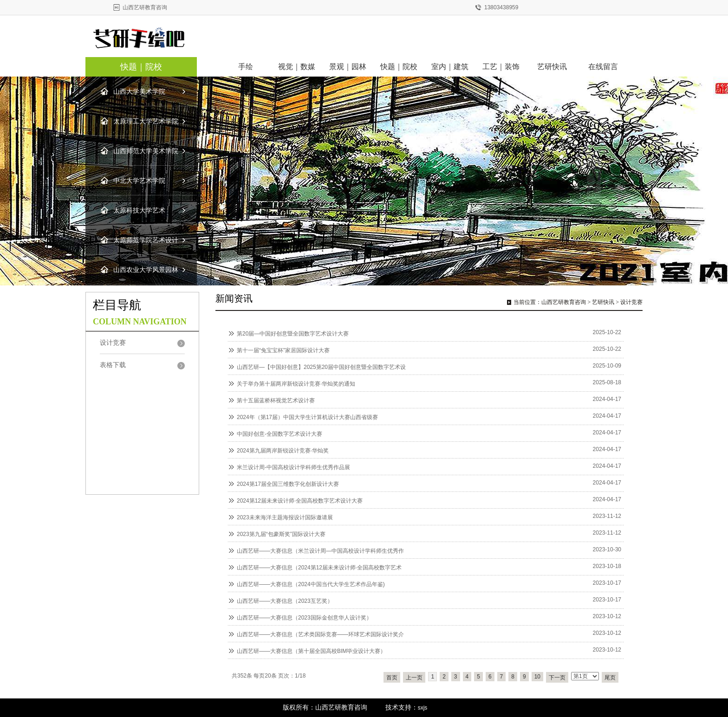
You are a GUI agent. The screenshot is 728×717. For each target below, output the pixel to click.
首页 (392, 678)
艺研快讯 (552, 67)
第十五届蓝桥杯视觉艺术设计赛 (276, 400)
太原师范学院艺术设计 (146, 240)
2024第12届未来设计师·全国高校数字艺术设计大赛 (300, 501)
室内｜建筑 (450, 67)
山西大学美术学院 (139, 92)
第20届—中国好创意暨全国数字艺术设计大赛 (293, 334)
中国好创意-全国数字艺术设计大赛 (279, 434)
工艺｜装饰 (501, 67)
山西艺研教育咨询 (564, 302)
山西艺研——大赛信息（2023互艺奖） (285, 601)
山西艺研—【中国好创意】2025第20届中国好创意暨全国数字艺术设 (321, 367)
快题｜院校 (141, 67)
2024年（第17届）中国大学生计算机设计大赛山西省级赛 (307, 417)
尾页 (610, 678)
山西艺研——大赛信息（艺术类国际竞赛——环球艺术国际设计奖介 (320, 634)
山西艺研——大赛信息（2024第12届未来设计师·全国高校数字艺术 (319, 568)
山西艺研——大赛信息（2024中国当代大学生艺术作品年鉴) (311, 584)
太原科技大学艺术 (139, 210)
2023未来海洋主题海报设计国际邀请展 (285, 517)
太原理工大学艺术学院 (146, 121)
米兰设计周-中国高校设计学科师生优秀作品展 (293, 467)
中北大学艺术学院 (139, 181)
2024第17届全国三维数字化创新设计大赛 (288, 484)
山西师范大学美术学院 (146, 151)
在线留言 (603, 67)
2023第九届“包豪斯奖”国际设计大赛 (281, 534)
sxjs (423, 708)
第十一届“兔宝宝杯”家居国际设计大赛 (283, 350)
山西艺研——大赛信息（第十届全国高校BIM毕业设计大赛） (311, 651)
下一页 (557, 678)
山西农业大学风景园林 (146, 270)
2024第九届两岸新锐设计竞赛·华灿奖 (283, 451)
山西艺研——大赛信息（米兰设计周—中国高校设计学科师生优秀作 (320, 551)
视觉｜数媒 (297, 67)
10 (537, 677)
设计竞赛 (631, 302)
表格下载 (113, 365)
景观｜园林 (348, 67)
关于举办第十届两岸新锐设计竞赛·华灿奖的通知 (296, 384)
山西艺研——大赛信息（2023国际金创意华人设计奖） (304, 618)
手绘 (246, 67)
